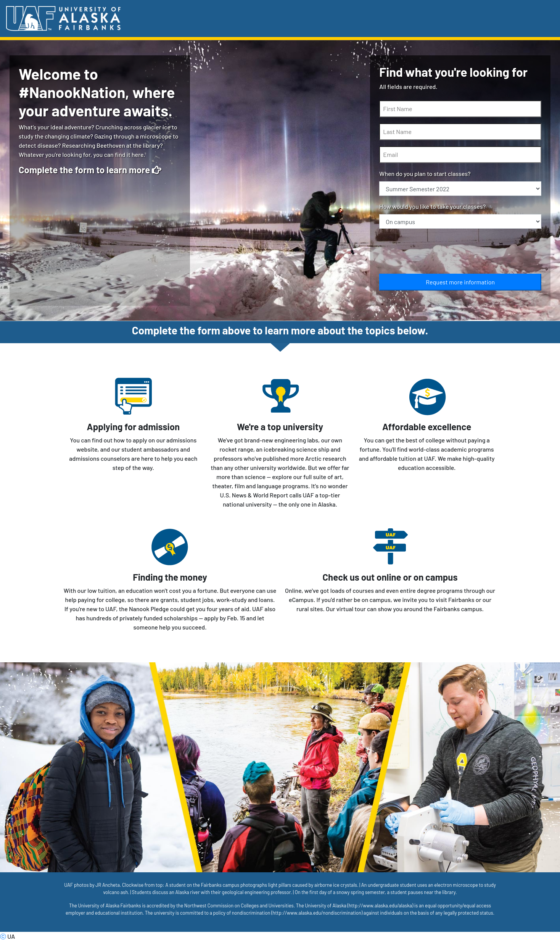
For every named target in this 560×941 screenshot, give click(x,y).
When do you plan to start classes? (425, 174)
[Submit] (460, 282)
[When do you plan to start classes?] (460, 189)
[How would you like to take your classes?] (460, 221)
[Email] (460, 155)
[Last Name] (460, 132)
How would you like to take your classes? (432, 206)
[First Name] (460, 109)
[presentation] (437, 253)
